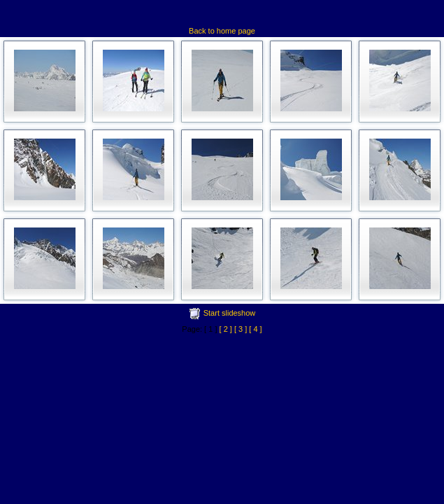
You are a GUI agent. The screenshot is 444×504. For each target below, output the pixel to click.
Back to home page (222, 31)
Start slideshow (230, 313)
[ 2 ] (226, 329)
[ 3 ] (241, 329)
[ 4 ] (255, 329)
